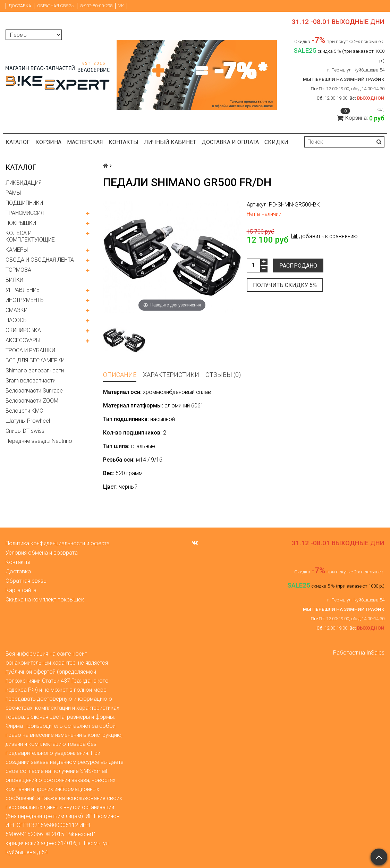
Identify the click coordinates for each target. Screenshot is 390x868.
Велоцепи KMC (24, 411)
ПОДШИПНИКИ (24, 203)
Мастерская (85, 142)
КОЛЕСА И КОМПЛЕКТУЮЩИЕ (30, 236)
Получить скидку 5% (285, 285)
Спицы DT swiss (25, 431)
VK (121, 6)
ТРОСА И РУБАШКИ (30, 350)
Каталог (18, 142)
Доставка (20, 6)
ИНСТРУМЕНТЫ (25, 300)
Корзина (48, 142)
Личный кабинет (170, 142)
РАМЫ (13, 193)
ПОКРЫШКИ (21, 223)
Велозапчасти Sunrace (34, 391)
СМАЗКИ (16, 310)
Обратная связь (56, 6)
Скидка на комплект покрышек (45, 600)
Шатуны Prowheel (28, 421)
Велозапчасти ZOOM (32, 401)
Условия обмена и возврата (42, 553)
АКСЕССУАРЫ (23, 340)
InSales (375, 653)
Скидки (276, 142)
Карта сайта (21, 590)
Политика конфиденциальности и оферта (58, 543)
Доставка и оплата (230, 142)
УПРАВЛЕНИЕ (23, 290)
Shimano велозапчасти (35, 370)
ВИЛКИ (14, 280)
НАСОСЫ (16, 320)
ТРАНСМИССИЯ (25, 213)
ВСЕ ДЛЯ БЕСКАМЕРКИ (35, 360)
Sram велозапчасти (31, 381)
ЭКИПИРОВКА (23, 330)
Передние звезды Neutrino (39, 441)
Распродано (298, 266)
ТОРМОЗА (18, 270)
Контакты (124, 142)
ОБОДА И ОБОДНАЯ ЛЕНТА (40, 260)
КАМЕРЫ (17, 250)
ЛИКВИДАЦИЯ (24, 183)
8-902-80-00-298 (96, 6)
